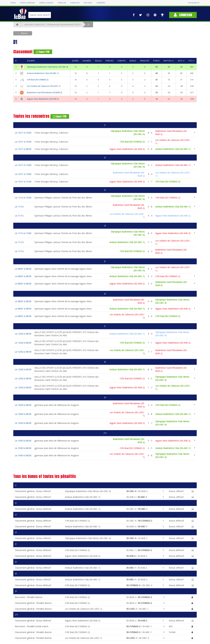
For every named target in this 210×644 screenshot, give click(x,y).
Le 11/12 (19, 207)
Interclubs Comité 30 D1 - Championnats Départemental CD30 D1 (53, 25)
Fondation (75, 3)
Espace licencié (46, 3)
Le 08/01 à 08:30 (23, 269)
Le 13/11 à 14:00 (23, 165)
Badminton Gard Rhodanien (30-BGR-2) (44, 92)
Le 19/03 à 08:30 (23, 405)
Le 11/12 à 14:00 (23, 233)
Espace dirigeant (28, 3)
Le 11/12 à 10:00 (23, 198)
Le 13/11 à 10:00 (23, 133)
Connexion (183, 15)
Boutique (88, 3)
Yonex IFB (62, 3)
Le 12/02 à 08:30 (23, 334)
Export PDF (43, 52)
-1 (164, 597)
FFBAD (13, 3)
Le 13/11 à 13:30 (23, 182)
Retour (24, 33)
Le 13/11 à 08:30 (23, 149)
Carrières (101, 3)
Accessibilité (194, 3)
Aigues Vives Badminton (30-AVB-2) (43, 99)
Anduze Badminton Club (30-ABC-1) (43, 73)
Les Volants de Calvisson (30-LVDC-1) (44, 86)
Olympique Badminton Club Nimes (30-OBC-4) (47, 67)
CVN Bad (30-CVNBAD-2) (38, 80)
